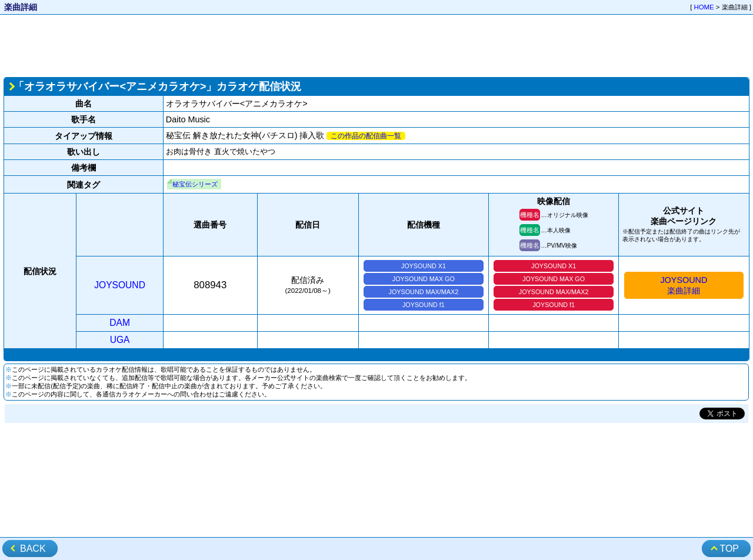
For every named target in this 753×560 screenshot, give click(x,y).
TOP (729, 549)
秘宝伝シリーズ (195, 184)
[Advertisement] (376, 45)
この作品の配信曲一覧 (366, 136)
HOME (704, 7)
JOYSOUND (120, 285)
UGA (120, 340)
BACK (33, 549)
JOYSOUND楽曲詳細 (684, 285)
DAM (120, 323)
